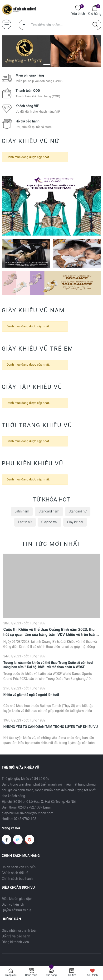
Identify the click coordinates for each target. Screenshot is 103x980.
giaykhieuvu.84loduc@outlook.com (28, 813)
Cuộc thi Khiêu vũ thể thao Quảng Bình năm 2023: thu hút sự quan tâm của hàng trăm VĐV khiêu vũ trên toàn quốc (50, 632)
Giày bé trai (49, 522)
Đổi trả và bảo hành (16, 936)
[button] (47, 64)
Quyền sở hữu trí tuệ (17, 910)
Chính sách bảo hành (17, 879)
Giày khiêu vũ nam (33, 310)
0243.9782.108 (29, 807)
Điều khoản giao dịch (17, 899)
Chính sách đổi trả (15, 873)
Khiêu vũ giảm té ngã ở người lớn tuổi (31, 695)
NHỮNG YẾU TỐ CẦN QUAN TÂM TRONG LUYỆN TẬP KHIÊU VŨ (51, 727)
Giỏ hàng (95, 13)
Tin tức (72, 975)
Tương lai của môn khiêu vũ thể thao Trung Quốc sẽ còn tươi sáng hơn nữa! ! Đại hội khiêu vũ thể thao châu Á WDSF (48, 665)
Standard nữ (78, 511)
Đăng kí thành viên (15, 942)
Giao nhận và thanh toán (20, 930)
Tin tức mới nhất (51, 544)
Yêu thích (78, 13)
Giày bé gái (75, 522)
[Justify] (95, 25)
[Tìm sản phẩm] (60, 25)
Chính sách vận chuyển (19, 867)
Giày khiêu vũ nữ (30, 141)
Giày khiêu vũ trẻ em (38, 349)
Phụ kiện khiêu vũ (32, 463)
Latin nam (22, 511)
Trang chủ (11, 975)
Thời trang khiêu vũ (37, 425)
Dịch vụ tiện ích (13, 904)
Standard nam (49, 511)
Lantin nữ (25, 522)
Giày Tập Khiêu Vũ (32, 387)
